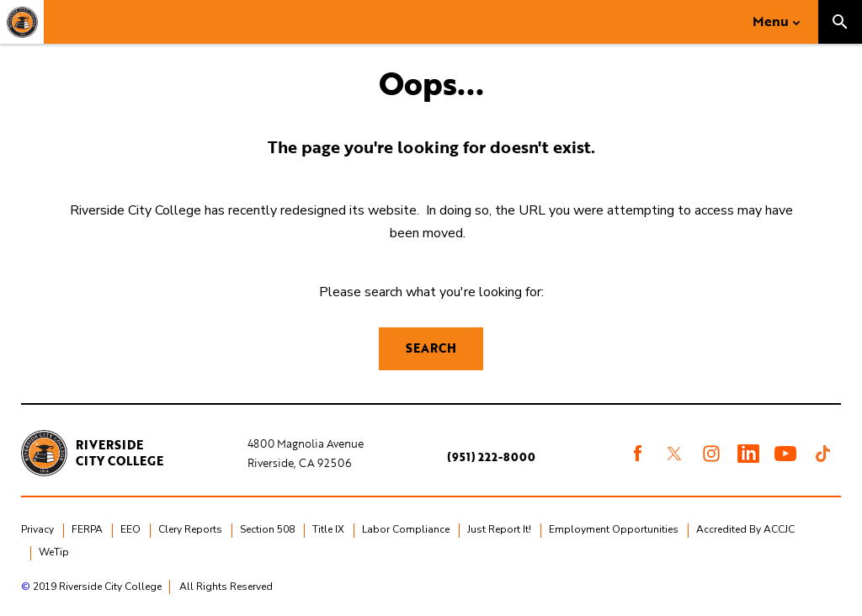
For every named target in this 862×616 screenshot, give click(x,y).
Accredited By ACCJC (745, 529)
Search (431, 348)
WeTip (54, 552)
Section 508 (267, 529)
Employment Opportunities (614, 529)
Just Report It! (499, 529)
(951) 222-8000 (491, 457)
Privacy (37, 529)
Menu (771, 21)
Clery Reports (190, 529)
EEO (130, 529)
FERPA (87, 529)
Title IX (328, 529)
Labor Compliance (406, 529)
